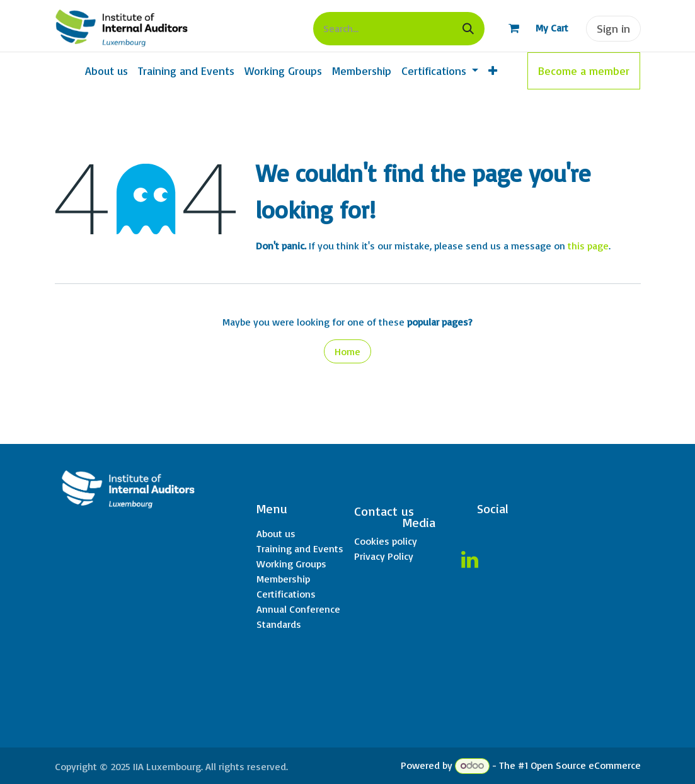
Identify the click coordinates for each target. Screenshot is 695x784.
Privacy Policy (384, 556)
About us (276, 533)
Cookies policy (386, 541)
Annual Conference (298, 609)
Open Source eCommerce (586, 765)
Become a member (584, 71)
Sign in (613, 28)
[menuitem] (106, 71)
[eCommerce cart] (533, 28)
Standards (279, 624)
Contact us (384, 511)
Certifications (286, 594)
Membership (283, 579)
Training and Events (300, 548)
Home (347, 351)
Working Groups (291, 564)
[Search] (468, 29)
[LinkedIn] (469, 560)
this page (588, 246)
